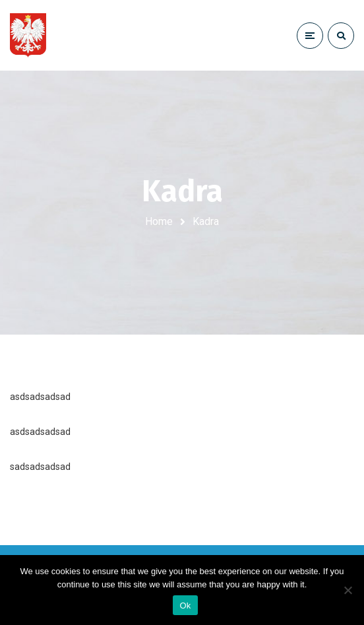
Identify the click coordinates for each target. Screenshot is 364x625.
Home (159, 221)
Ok (185, 606)
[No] (348, 590)
